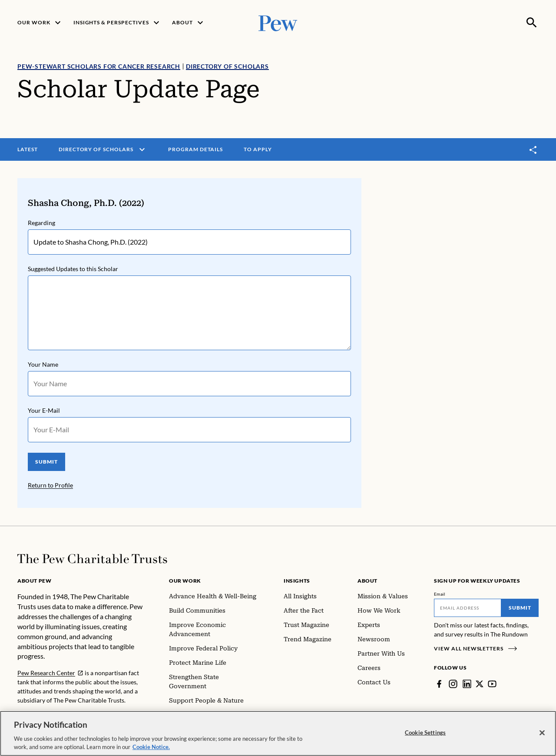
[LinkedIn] (467, 684)
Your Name (43, 364)
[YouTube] (492, 684)
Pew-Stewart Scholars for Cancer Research (99, 66)
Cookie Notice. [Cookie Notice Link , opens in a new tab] (151, 747)
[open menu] (142, 149)
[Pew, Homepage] (278, 22)
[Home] (92, 559)
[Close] (542, 733)
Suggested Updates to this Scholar (73, 269)
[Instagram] (453, 684)
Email (440, 594)
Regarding (41, 223)
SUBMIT (46, 462)
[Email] (468, 608)
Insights (297, 581)
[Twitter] (480, 684)
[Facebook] (439, 684)
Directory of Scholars (227, 66)
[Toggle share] (533, 150)
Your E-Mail (44, 410)
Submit (520, 608)
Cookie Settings (425, 733)
